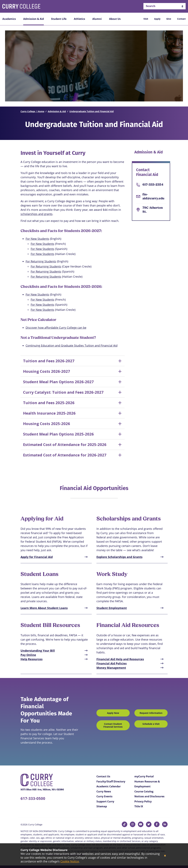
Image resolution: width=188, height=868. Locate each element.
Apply (157, 19)
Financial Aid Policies (112, 663)
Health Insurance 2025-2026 (49, 413)
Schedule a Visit (151, 724)
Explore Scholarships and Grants (119, 557)
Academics (9, 19)
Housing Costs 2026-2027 (47, 371)
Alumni (97, 19)
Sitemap (102, 806)
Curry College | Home (32, 111)
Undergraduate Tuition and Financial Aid (92, 111)
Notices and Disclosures (149, 796)
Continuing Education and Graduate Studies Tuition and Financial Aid (72, 345)
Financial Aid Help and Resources (120, 659)
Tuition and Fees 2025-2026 (49, 403)
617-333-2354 (153, 185)
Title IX (139, 806)
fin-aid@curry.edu (153, 197)
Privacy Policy (143, 801)
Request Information (151, 713)
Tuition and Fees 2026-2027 (49, 361)
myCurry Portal (144, 776)
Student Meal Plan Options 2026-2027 (58, 382)
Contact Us (103, 776)
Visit (146, 19)
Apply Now (113, 713)
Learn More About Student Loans (44, 608)
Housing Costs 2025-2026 (47, 424)
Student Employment (112, 608)
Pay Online (28, 655)
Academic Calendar (109, 786)
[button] (182, 6)
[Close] (165, 856)
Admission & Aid (34, 19)
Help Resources (32, 659)
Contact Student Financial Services (113, 725)
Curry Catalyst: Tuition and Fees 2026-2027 (63, 392)
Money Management (111, 668)
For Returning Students (41, 261)
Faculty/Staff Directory (111, 781)
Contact (181, 19)
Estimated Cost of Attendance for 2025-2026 (65, 444)
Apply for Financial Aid (37, 557)
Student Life (59, 19)
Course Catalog (144, 791)
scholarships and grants (37, 214)
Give (169, 19)
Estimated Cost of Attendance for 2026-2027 (65, 455)
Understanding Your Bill (38, 651)
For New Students (37, 239)
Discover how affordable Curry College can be (56, 328)
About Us (115, 19)
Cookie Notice (70, 861)
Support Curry (105, 801)
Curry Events (104, 796)
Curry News (104, 791)
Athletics (79, 19)
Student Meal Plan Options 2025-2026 (58, 434)
